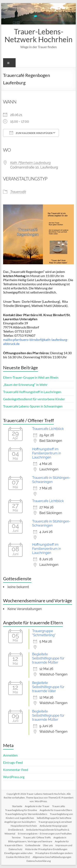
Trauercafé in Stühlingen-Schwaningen (51, 480)
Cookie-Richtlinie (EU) (18, 857)
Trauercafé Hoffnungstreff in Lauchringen (32, 392)
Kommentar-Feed (16, 770)
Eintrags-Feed (13, 762)
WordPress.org (14, 777)
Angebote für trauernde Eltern (56, 810)
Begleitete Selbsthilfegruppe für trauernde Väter (48, 687)
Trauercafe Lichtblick (48, 429)
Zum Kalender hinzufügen (31, 133)
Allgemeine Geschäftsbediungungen (52, 857)
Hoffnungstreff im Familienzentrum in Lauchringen (47, 453)
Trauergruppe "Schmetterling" (44, 633)
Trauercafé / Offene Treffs (37, 837)
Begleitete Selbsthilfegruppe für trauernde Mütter (48, 658)
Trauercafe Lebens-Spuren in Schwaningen (33, 406)
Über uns (48, 845)
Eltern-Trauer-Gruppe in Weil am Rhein (31, 377)
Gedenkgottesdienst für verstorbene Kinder (34, 399)
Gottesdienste (33, 845)
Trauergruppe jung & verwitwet (55, 822)
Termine (16, 837)
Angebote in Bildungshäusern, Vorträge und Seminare (37, 839)
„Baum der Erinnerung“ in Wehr (25, 385)
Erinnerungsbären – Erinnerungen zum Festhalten (45, 834)
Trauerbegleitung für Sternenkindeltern (26, 814)
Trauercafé (18, 192)
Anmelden (10, 755)
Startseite (17, 806)
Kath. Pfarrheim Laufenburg (30, 163)
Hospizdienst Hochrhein (24, 826)
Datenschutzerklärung (39, 861)
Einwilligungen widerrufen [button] (18, 853)
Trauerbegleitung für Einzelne (21, 810)
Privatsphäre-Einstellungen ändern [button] (54, 853)
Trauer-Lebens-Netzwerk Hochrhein (38, 35)
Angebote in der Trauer (37, 806)
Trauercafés (59, 806)
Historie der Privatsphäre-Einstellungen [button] (46, 849)
